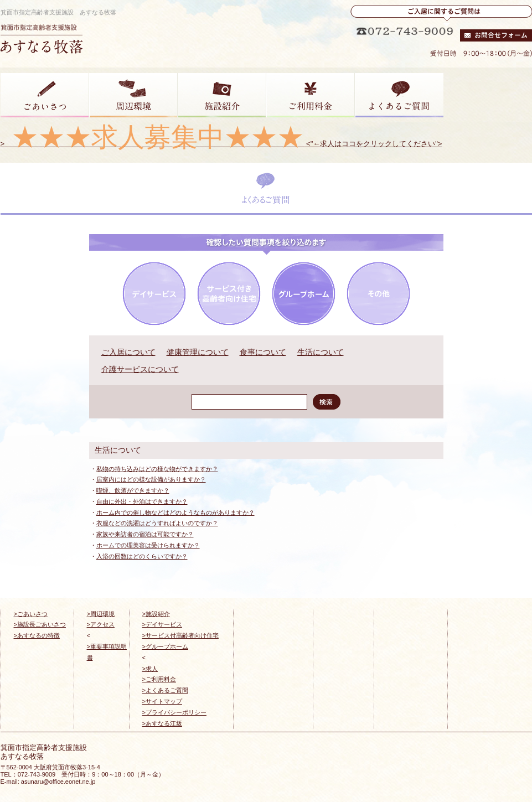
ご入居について (128, 352)
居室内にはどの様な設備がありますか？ (151, 479)
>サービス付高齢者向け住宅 (180, 635)
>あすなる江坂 (162, 723)
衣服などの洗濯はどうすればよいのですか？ (157, 523)
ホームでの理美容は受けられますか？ (148, 545)
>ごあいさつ (31, 614)
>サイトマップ (162, 701)
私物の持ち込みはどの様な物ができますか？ (157, 469)
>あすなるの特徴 (37, 635)
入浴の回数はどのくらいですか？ (142, 556)
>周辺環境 (101, 614)
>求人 (150, 669)
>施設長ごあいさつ (40, 624)
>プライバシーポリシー (174, 712)
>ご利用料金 (159, 679)
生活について (321, 352)
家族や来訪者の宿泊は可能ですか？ (145, 534)
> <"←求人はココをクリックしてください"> (221, 144)
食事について (263, 352)
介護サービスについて (140, 369)
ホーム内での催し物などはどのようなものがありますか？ (175, 513)
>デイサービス (162, 624)
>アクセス (101, 624)
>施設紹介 (156, 614)
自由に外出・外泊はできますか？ (142, 501)
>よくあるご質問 (165, 690)
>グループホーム (165, 646)
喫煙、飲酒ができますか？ (133, 490)
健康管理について (198, 352)
